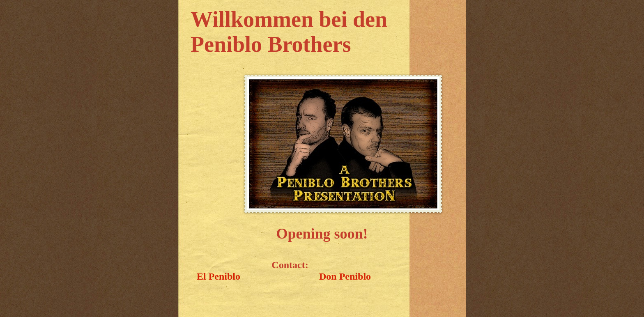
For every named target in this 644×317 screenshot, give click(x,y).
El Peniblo (218, 276)
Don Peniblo (345, 276)
